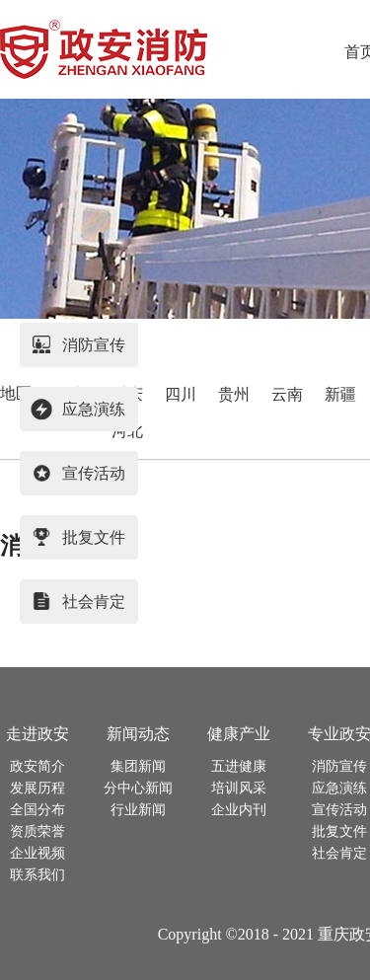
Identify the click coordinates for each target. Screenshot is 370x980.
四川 (181, 394)
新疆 (340, 394)
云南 (287, 394)
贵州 (234, 394)
